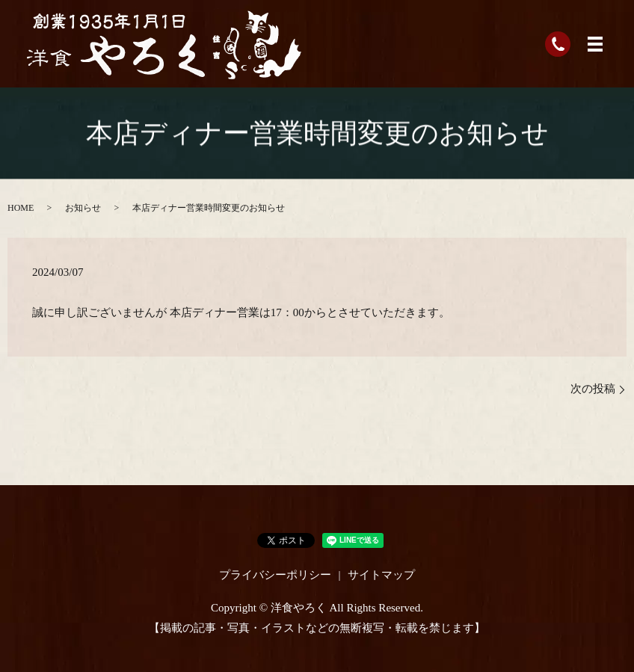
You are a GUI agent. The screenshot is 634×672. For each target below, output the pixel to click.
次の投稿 (593, 389)
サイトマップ (381, 575)
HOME (21, 208)
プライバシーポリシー (275, 575)
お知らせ (83, 208)
